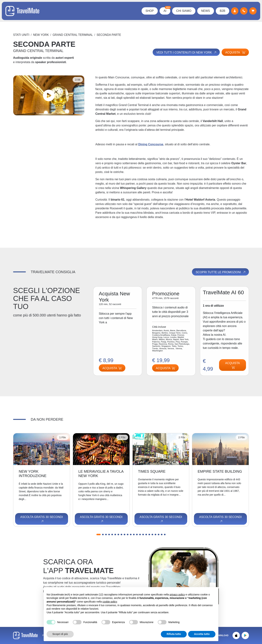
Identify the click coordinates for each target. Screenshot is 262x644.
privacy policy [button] (177, 595)
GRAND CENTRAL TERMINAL (73, 35)
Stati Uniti (21, 35)
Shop (150, 11)
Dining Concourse (151, 144)
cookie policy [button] (110, 602)
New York (41, 35)
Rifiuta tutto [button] (174, 634)
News (206, 11)
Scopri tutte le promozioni (221, 272)
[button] (99, 535)
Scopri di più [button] (60, 634)
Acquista (235, 52)
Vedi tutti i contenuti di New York (187, 52)
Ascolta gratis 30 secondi (41, 519)
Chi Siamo (184, 11)
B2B (223, 11)
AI (167, 10)
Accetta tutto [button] (202, 634)
